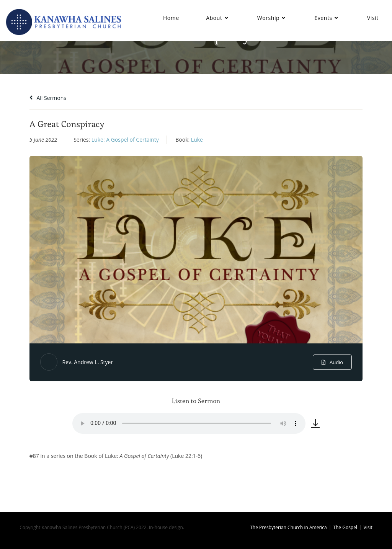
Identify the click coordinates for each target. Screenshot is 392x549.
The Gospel (345, 527)
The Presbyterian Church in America (288, 527)
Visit (368, 527)
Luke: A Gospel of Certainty (125, 140)
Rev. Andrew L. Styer (87, 362)
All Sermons (48, 98)
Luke (197, 140)
